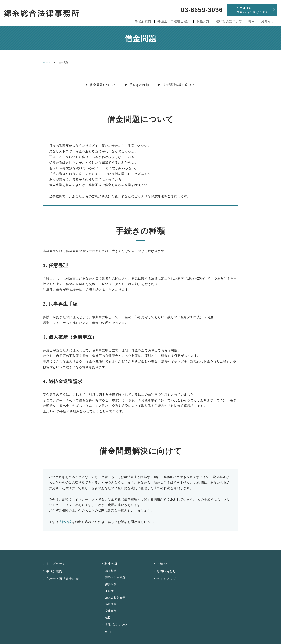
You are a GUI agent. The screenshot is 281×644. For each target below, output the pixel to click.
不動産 (109, 585)
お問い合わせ (166, 569)
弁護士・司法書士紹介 (174, 21)
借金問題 (111, 596)
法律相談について (229, 21)
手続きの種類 (139, 85)
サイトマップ (166, 575)
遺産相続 (111, 569)
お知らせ (268, 21)
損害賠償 (111, 580)
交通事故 (111, 601)
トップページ (56, 563)
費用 (252, 21)
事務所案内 (143, 21)
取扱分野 (203, 21)
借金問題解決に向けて (179, 85)
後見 (108, 607)
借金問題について (103, 85)
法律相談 (65, 522)
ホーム (47, 62)
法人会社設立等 (115, 591)
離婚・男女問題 (115, 574)
